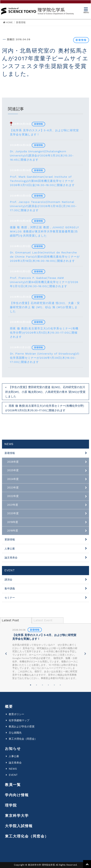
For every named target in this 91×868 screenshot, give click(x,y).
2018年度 (13, 531)
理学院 (11, 805)
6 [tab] (60, 685)
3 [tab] (42, 685)
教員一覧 (13, 785)
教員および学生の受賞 (22, 727)
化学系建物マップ (19, 720)
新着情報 (81, 40)
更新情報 (10, 540)
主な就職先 (15, 733)
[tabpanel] (45, 654)
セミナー (10, 598)
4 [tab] (48, 685)
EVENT (13, 775)
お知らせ (13, 749)
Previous (6, 654)
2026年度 (13, 462)
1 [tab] (31, 685)
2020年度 (13, 513)
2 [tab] (36, 685)
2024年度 (13, 479)
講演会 (8, 580)
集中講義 (10, 588)
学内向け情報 (17, 795)
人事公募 (10, 549)
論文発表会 (11, 558)
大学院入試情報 (19, 826)
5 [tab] (54, 685)
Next (85, 654)
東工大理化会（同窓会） (23, 739)
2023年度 (13, 488)
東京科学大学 (17, 816)
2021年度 (13, 505)
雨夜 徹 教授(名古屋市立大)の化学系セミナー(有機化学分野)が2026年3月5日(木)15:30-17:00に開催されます (45, 408)
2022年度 (13, 496)
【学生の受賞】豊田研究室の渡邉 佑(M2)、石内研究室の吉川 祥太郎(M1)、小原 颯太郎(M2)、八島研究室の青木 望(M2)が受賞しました (45, 392)
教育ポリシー (16, 714)
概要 (9, 706)
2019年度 (13, 522)
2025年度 (13, 470)
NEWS (13, 769)
